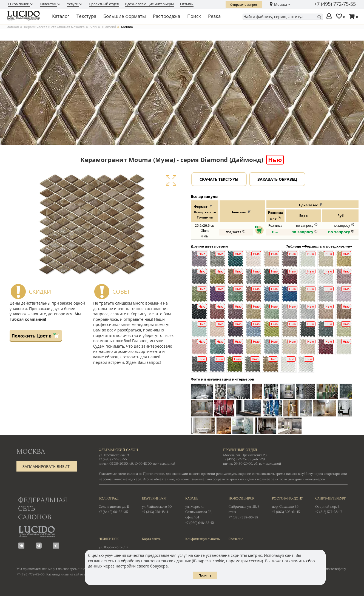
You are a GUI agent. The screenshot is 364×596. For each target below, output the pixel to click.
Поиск (194, 16)
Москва (281, 4)
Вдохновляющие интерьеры (149, 4)
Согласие (236, 539)
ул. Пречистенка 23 (114, 455)
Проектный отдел (104, 4)
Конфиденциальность (201, 539)
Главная (12, 27)
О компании (19, 4)
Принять (205, 575)
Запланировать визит (46, 466)
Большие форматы (125, 16)
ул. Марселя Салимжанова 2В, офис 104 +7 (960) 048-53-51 (201, 510)
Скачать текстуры (219, 179)
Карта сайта (151, 539)
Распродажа (167, 16)
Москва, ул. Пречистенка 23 (245, 455)
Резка (214, 16)
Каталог (61, 16)
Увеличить (171, 181)
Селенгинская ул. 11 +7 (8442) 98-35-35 (115, 505)
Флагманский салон (118, 450)
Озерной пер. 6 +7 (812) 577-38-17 (331, 505)
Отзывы (187, 4)
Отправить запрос (244, 5)
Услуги (73, 4)
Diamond (109, 27)
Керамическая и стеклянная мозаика (54, 27)
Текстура (86, 16)
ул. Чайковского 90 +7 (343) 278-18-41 (158, 505)
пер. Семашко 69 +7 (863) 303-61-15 (288, 505)
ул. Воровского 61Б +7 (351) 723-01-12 (115, 545)
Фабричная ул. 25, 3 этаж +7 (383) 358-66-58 (245, 507)
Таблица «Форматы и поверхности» (319, 246)
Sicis (93, 27)
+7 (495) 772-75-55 (335, 4)
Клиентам (49, 4)
